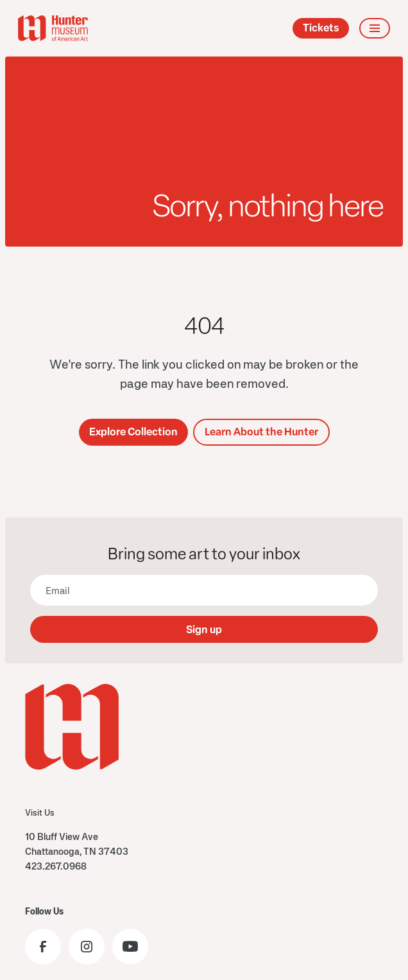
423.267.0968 (56, 866)
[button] (375, 28)
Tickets (321, 28)
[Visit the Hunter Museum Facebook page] (43, 947)
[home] (53, 28)
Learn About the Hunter (261, 432)
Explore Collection (133, 432)
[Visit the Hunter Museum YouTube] (130, 947)
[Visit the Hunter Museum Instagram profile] (87, 947)
